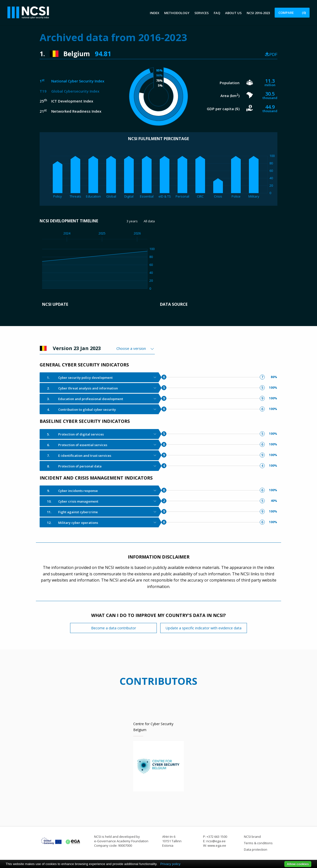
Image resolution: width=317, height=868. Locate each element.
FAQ (217, 13)
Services (202, 13)
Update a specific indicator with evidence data (204, 628)
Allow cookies (298, 864)
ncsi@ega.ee (216, 841)
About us (233, 13)
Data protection (256, 849)
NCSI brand (252, 837)
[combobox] (136, 348)
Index (155, 13)
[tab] (99, 377)
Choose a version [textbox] (131, 348)
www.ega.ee (217, 845)
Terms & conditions (258, 843)
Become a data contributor (114, 628)
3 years (132, 221)
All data (149, 221)
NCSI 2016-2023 (258, 13)
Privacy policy (170, 864)
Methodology (177, 13)
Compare (292, 13)
